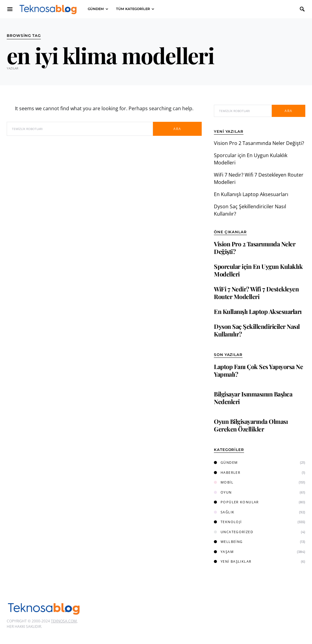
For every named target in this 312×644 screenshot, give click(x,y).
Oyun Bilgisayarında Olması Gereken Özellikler (251, 425)
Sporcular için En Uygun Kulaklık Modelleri (258, 270)
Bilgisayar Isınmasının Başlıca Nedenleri (253, 398)
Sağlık (224, 512)
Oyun (223, 492)
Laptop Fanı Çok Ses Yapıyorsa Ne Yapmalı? (258, 370)
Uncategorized (234, 532)
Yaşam (224, 552)
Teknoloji (228, 522)
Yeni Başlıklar (233, 561)
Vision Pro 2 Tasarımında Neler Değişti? (259, 143)
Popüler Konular (236, 502)
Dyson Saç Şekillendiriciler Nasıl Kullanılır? (257, 330)
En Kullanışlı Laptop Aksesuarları (251, 194)
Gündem (226, 462)
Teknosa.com (64, 621)
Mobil (224, 482)
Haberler (227, 472)
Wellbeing (228, 542)
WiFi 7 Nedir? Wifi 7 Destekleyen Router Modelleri (256, 293)
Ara (177, 129)
